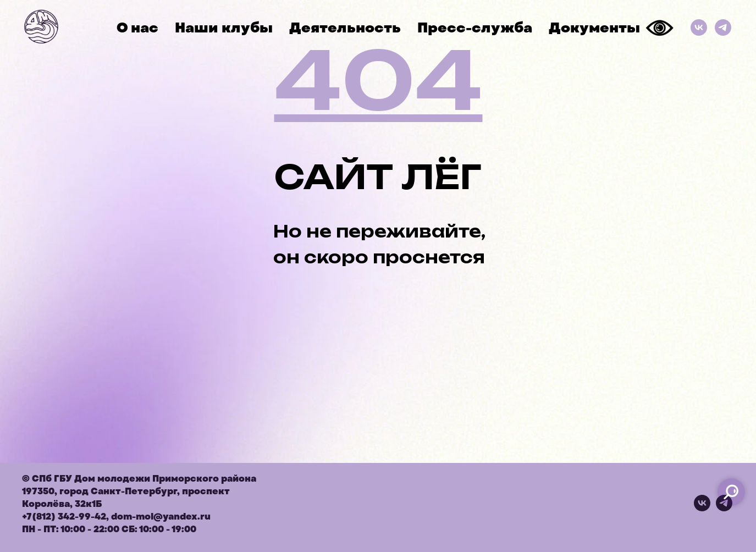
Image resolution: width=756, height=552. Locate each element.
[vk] (702, 508)
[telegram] (724, 508)
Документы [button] (594, 28)
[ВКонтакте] (699, 27)
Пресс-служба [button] (475, 28)
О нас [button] (137, 28)
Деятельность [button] (345, 28)
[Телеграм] (723, 27)
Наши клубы (224, 28)
